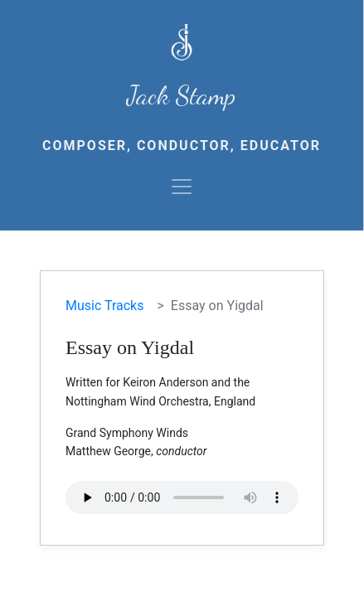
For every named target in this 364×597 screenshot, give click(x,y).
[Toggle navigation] (182, 187)
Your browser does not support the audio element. (182, 498)
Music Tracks (104, 306)
